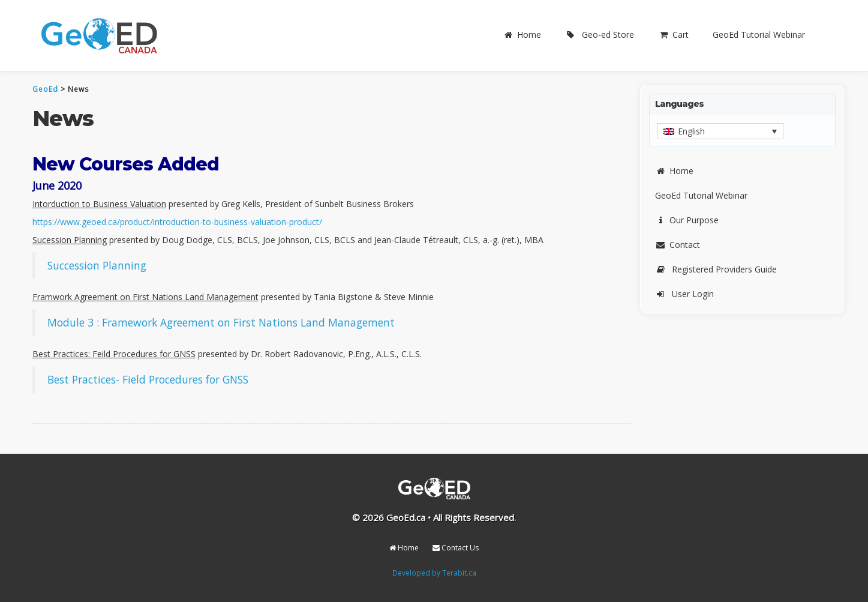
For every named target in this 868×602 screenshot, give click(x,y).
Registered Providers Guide (716, 269)
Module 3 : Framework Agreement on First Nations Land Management (221, 322)
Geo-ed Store (600, 35)
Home (522, 35)
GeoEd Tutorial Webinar (759, 35)
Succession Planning (97, 265)
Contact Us (456, 548)
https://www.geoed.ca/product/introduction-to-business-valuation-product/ (177, 222)
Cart (673, 35)
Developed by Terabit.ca (434, 573)
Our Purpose (687, 220)
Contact (678, 245)
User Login (684, 294)
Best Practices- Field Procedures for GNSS (148, 379)
